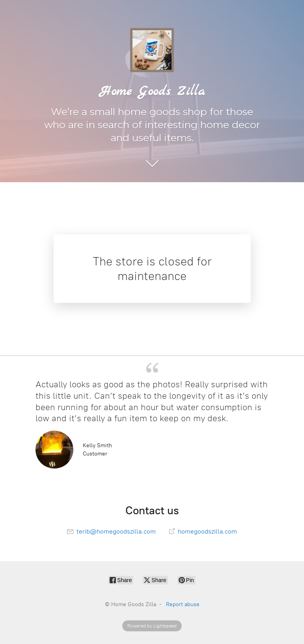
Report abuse (183, 604)
